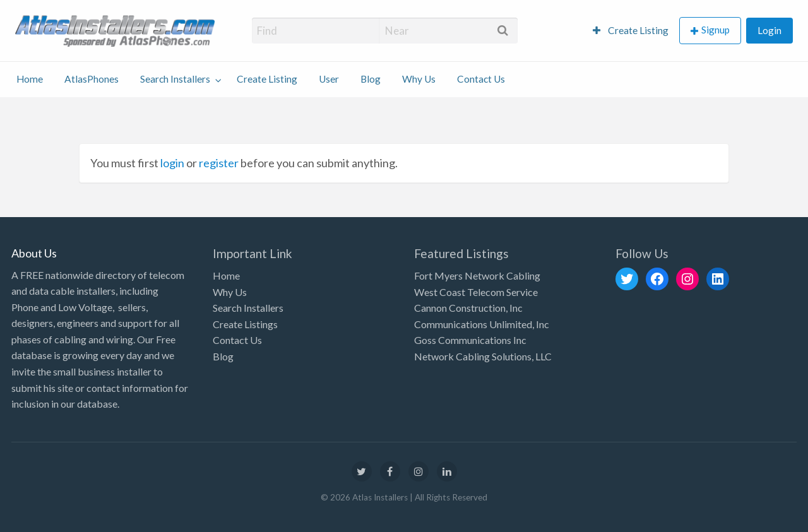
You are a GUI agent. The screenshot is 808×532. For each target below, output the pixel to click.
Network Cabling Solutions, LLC (483, 356)
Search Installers (175, 79)
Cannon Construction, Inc (468, 308)
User (329, 79)
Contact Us (481, 79)
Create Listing (631, 30)
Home (30, 79)
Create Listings (245, 324)
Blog (371, 79)
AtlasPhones (92, 79)
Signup (716, 30)
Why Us (419, 79)
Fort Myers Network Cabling (477, 275)
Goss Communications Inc (470, 340)
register (219, 163)
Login (769, 30)
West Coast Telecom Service (476, 292)
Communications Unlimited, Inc (482, 324)
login (172, 163)
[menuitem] (631, 31)
